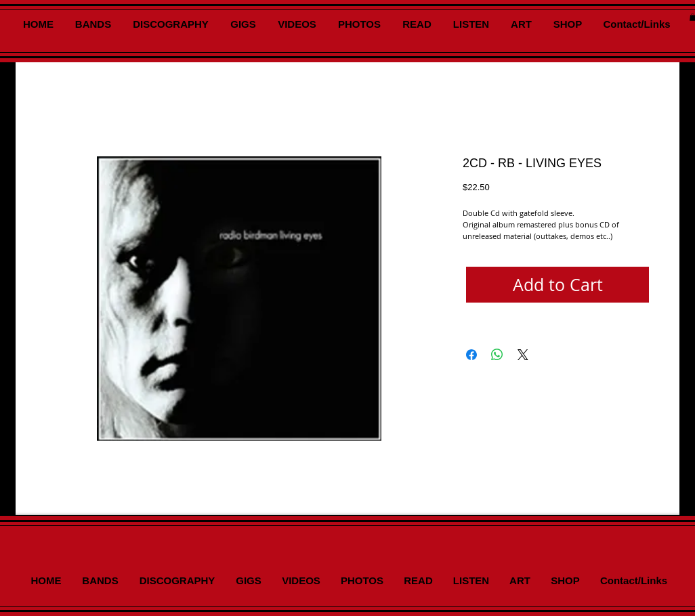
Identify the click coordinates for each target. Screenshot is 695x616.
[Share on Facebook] (471, 355)
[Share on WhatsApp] (497, 355)
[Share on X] (523, 355)
